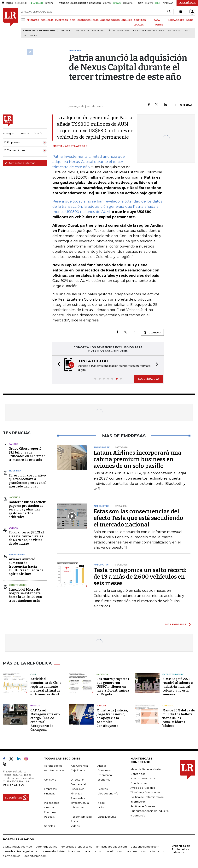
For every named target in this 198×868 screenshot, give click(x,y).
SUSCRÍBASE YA (149, 379)
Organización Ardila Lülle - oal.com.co (181, 849)
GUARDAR (184, 105)
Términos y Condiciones (145, 792)
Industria (15, 471)
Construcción (18, 585)
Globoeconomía (108, 793)
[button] (58, 365)
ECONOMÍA (47, 20)
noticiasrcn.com (136, 851)
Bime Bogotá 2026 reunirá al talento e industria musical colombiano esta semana (178, 687)
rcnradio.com (113, 851)
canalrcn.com (92, 851)
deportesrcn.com (35, 856)
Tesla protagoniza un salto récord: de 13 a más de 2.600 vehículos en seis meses (140, 577)
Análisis (102, 766)
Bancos (14, 444)
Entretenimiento (173, 674)
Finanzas (49, 793)
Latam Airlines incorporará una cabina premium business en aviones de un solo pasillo (137, 459)
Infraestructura (80, 803)
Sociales (49, 826)
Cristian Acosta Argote (70, 146)
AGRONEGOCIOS (110, 20)
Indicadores (52, 803)
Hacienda (14, 497)
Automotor (31, 36)
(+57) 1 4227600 (13, 785)
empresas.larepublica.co (77, 847)
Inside (101, 803)
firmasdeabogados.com (112, 847)
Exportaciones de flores (148, 31)
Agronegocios (53, 766)
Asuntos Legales (54, 770)
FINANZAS (33, 20)
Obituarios (77, 807)
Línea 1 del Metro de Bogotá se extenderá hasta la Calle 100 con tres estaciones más (25, 595)
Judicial (101, 706)
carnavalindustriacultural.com (61, 851)
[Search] (169, 12)
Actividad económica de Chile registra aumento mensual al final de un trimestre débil (46, 687)
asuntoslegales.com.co (17, 847)
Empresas (174, 31)
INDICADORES (176, 20)
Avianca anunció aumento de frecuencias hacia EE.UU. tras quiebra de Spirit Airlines (26, 567)
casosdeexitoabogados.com (21, 851)
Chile (33, 674)
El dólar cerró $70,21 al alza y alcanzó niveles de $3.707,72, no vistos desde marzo (26, 538)
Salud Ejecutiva (107, 817)
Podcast (49, 817)
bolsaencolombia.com (145, 847)
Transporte (17, 554)
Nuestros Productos (143, 778)
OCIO (73, 20)
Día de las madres (119, 31)
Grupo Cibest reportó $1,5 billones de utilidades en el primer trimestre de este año (27, 454)
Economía (104, 780)
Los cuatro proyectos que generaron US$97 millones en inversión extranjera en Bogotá (113, 687)
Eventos (102, 789)
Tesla (187, 31)
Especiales (77, 789)
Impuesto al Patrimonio (89, 31)
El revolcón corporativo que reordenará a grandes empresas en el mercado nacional (28, 481)
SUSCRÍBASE (187, 3)
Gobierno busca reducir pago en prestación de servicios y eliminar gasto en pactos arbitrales (27, 509)
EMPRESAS (62, 20)
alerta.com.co (12, 856)
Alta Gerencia (79, 766)
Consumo (168, 706)
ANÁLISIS (127, 20)
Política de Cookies (143, 806)
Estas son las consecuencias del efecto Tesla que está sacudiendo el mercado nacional (138, 518)
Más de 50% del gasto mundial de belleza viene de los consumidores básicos (179, 718)
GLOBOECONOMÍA (88, 20)
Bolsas (13, 528)
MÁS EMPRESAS (176, 624)
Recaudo (66, 31)
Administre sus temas (20, 163)
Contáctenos (139, 783)
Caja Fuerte (78, 770)
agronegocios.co (47, 847)
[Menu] (24, 20)
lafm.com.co (157, 851)
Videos (75, 826)
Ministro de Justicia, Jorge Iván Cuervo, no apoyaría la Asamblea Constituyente (112, 718)
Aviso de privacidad (143, 788)
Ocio (101, 807)
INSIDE (190, 20)
